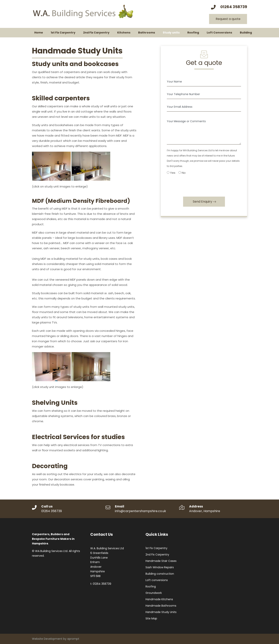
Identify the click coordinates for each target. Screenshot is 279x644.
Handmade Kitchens (159, 599)
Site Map (151, 618)
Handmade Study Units (161, 612)
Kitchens (124, 33)
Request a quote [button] (228, 19)
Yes (171, 173)
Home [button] (39, 33)
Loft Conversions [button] (219, 33)
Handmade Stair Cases (161, 561)
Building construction (160, 574)
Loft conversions (157, 580)
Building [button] (246, 33)
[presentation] (196, 184)
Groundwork (154, 593)
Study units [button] (171, 33)
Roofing (151, 586)
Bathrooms (147, 33)
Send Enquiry (202, 202)
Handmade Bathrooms (161, 606)
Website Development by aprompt (56, 639)
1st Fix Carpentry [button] (63, 33)
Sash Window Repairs (160, 567)
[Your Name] (204, 82)
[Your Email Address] (204, 107)
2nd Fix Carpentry (157, 555)
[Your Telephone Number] (204, 94)
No (182, 173)
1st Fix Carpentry (156, 548)
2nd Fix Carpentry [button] (96, 33)
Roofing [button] (193, 33)
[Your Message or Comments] (204, 130)
